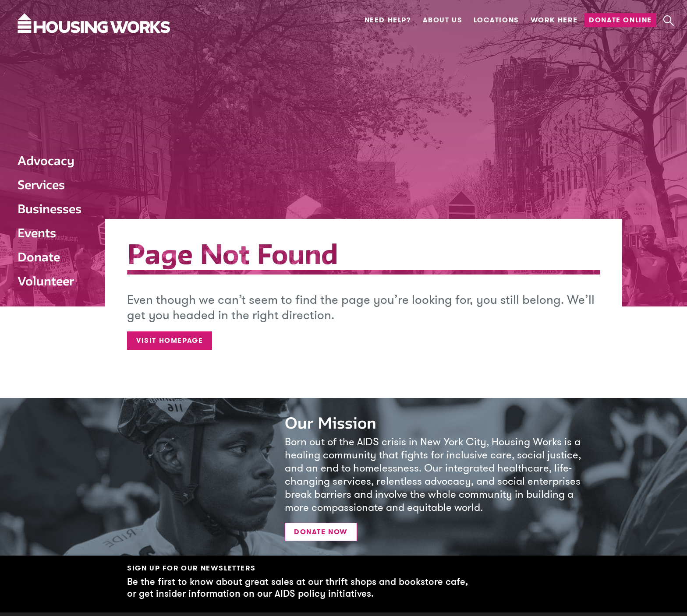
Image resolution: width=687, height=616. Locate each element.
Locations (496, 20)
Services (41, 185)
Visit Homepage (170, 340)
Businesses (50, 209)
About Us (443, 20)
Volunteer (46, 281)
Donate (39, 257)
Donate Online (620, 20)
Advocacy (46, 161)
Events (37, 233)
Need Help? (388, 20)
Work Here (554, 20)
